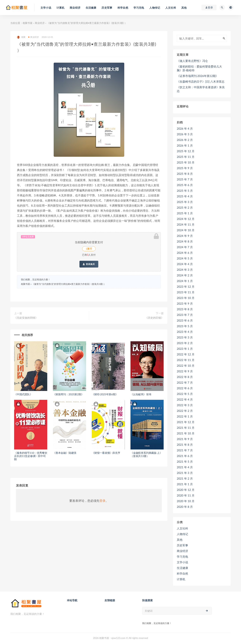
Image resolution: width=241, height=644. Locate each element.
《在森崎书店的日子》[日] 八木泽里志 (201, 81)
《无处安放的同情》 (26, 318)
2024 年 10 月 (186, 230)
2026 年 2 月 (185, 140)
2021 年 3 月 (185, 473)
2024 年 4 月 (185, 264)
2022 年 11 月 (186, 360)
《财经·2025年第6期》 (105, 394)
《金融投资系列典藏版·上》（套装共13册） (146, 454)
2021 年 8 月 (185, 445)
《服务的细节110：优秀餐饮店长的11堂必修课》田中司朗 (31, 456)
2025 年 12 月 (186, 151)
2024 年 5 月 (185, 258)
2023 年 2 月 (185, 343)
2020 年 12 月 (186, 490)
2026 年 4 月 (185, 128)
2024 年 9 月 (185, 236)
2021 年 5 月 (185, 462)
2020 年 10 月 (186, 501)
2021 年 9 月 (185, 439)
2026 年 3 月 (185, 134)
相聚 (21, 37)
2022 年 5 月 (185, 394)
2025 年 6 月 (185, 185)
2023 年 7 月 (185, 315)
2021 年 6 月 (185, 456)
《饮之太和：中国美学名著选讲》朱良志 (201, 89)
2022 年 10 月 (186, 366)
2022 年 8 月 (185, 377)
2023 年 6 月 (185, 320)
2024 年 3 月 (185, 270)
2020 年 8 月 (185, 507)
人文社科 (182, 528)
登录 (102, 501)
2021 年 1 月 (185, 484)
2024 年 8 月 (185, 241)
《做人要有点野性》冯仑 (192, 61)
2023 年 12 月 (186, 287)
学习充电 (182, 557)
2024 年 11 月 (186, 224)
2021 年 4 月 (185, 467)
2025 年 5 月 (185, 191)
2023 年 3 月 (185, 337)
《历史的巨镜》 (154, 318)
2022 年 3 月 (185, 405)
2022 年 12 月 (186, 354)
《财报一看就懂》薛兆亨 (106, 453)
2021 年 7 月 (185, 450)
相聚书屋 (27, 23)
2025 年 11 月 (186, 157)
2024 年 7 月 (185, 247)
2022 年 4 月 (185, 399)
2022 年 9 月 (185, 371)
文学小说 (182, 562)
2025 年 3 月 (185, 202)
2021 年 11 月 (186, 428)
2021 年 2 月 (185, 478)
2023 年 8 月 (185, 309)
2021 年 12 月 (186, 422)
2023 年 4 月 (185, 332)
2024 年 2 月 (185, 275)
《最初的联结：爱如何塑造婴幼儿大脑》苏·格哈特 (199, 68)
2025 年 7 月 (185, 179)
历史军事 (182, 545)
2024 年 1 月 (185, 281)
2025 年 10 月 (186, 162)
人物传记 (182, 534)
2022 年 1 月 (185, 416)
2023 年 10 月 (186, 298)
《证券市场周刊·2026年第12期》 (198, 76)
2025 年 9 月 (185, 168)
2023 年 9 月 (185, 303)
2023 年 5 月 (185, 326)
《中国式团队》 (23, 394)
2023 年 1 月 (185, 349)
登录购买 (89, 264)
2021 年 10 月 (186, 433)
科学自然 (182, 573)
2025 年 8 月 (185, 174)
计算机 (181, 579)
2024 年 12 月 (186, 219)
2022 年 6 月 (185, 388)
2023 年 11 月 (186, 292)
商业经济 (40, 23)
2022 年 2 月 (185, 411)
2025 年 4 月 (185, 196)
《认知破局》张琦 (141, 394)
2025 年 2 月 (185, 208)
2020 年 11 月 (186, 495)
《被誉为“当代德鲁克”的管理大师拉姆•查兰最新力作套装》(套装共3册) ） (69, 284)
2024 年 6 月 (185, 253)
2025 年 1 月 (185, 213)
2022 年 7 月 (185, 382)
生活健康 (182, 568)
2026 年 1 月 (185, 145)
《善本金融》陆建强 (65, 453)
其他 (180, 540)
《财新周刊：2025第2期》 (68, 394)
